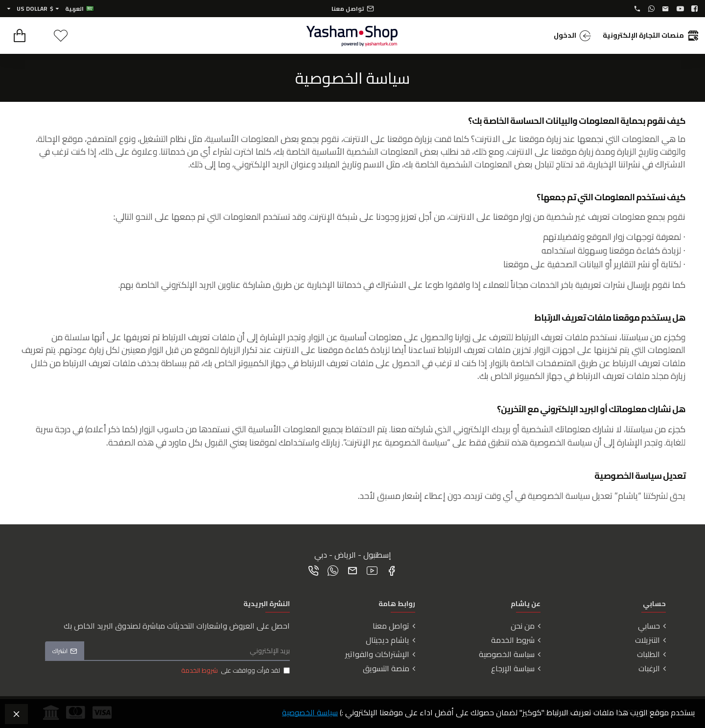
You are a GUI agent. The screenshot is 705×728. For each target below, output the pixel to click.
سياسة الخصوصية (310, 712)
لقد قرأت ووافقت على (235, 671)
